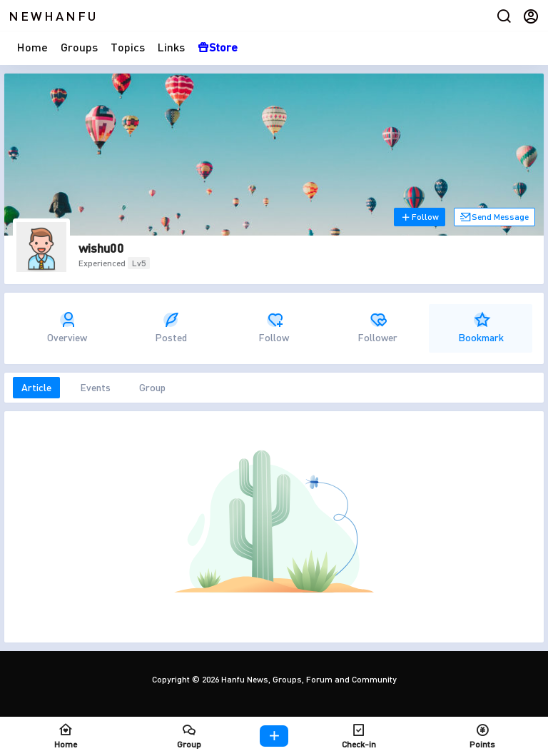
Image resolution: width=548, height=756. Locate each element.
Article (36, 387)
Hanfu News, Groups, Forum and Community (308, 679)
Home (32, 47)
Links (171, 47)
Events (95, 387)
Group (152, 387)
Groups (79, 47)
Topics (128, 47)
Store (218, 47)
